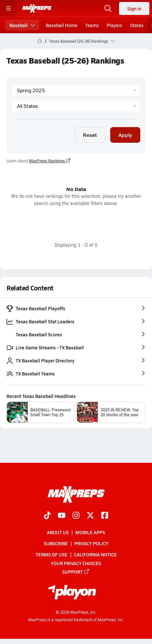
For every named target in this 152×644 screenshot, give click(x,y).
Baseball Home (61, 25)
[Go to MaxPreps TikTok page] (47, 516)
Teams (92, 25)
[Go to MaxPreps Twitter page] (90, 516)
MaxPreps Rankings (50, 161)
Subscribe (56, 543)
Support (76, 572)
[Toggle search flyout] (108, 8)
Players (114, 25)
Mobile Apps (90, 532)
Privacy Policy (91, 543)
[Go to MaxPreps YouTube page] (62, 516)
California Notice (95, 554)
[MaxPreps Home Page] (40, 41)
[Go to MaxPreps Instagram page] (76, 516)
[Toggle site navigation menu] (8, 8)
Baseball (22, 25)
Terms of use (52, 554)
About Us (58, 532)
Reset (90, 135)
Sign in (134, 8)
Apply (125, 135)
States (137, 25)
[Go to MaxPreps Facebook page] (105, 516)
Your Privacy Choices (76, 563)
